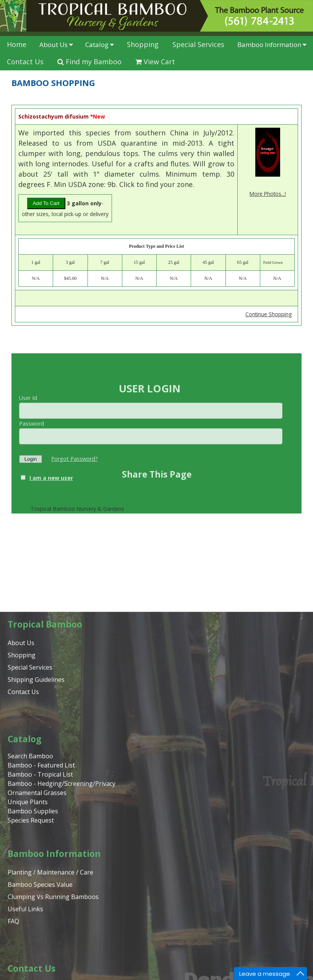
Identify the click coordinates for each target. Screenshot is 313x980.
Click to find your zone (156, 184)
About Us (56, 45)
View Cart (155, 62)
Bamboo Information (272, 45)
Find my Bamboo (89, 62)
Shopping (143, 44)
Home (17, 44)
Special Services (198, 44)
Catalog (100, 45)
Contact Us (25, 62)
